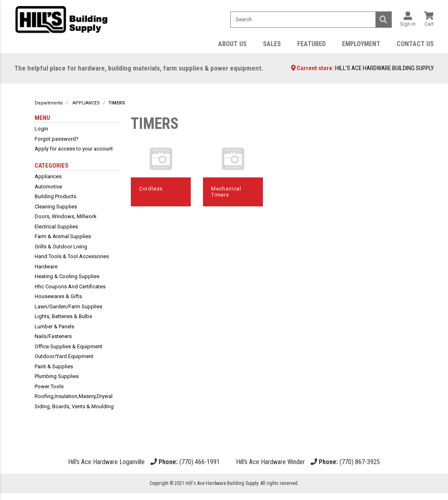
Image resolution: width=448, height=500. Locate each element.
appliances (48, 178)
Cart (429, 25)
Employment (361, 45)
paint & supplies (54, 368)
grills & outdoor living (61, 248)
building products (55, 198)
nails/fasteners (53, 338)
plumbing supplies (57, 378)
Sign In (408, 25)
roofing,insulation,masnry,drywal (74, 398)
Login (41, 131)
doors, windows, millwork (66, 218)
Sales (272, 45)
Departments (49, 105)
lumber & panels (54, 328)
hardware (46, 268)
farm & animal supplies (63, 238)
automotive (48, 188)
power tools (49, 388)
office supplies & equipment (68, 348)
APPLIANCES (86, 105)
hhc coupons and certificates (70, 288)
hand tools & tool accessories (72, 258)
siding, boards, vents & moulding (74, 408)
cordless (151, 190)
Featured (311, 45)
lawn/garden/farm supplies (68, 308)
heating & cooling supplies (67, 278)
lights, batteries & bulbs (63, 318)
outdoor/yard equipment (64, 358)
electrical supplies (56, 228)
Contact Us (415, 45)
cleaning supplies (56, 208)
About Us (232, 45)
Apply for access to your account (74, 151)
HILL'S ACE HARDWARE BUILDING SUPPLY (384, 70)
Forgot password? (57, 140)
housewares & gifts (58, 298)
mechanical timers (226, 194)
